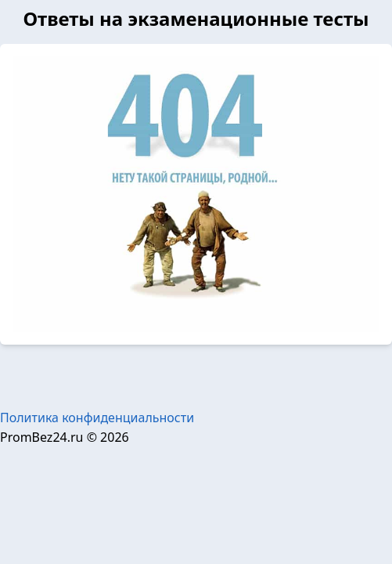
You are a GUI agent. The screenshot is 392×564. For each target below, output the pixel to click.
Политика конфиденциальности (97, 418)
